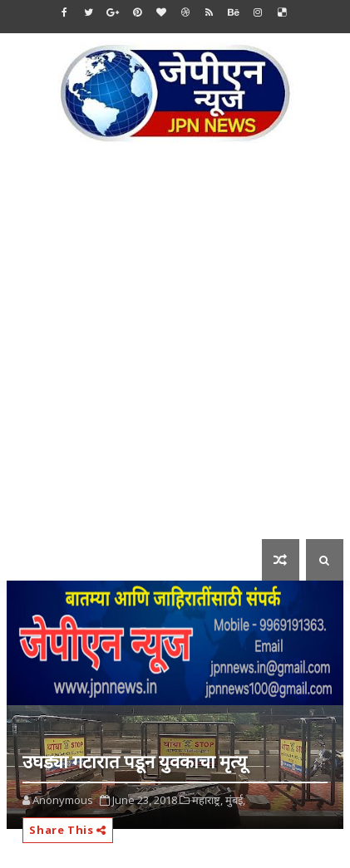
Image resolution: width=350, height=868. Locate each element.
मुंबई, (235, 800)
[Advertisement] (175, 353)
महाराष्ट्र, (207, 800)
